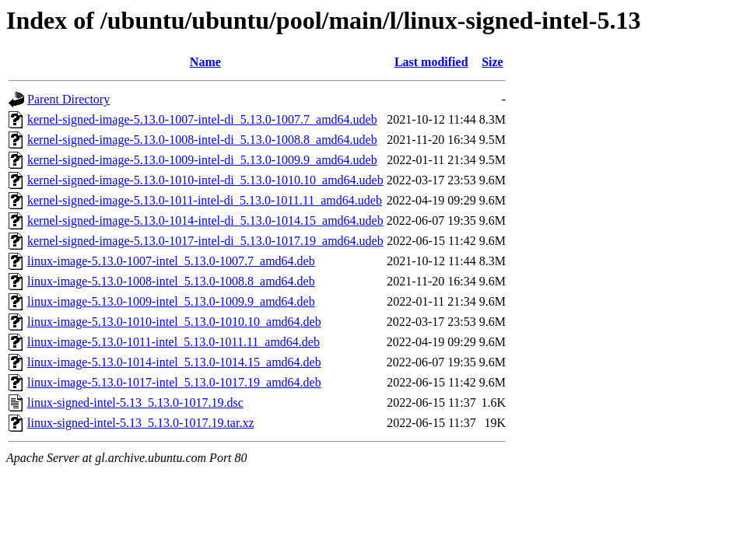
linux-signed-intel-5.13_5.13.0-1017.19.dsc (135, 402)
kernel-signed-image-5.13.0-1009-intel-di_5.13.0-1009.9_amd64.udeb (202, 160)
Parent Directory (68, 99)
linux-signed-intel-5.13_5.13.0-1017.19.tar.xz (141, 423)
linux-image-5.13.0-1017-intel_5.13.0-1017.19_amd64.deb (174, 382)
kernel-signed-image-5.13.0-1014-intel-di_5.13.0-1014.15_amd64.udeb (205, 220)
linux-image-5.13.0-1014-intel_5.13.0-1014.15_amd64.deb (174, 362)
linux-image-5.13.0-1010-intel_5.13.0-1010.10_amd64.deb (174, 322)
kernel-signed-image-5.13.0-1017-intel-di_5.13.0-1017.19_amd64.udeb (205, 241)
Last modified (431, 62)
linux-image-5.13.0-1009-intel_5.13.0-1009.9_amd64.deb (171, 301)
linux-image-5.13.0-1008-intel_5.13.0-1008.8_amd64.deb (171, 281)
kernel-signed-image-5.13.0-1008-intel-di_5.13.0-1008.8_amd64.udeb (202, 140)
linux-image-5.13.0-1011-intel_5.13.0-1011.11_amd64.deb (173, 342)
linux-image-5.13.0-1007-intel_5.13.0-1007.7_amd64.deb (171, 261)
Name (205, 62)
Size (492, 62)
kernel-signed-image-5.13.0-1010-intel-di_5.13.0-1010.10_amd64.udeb (205, 180)
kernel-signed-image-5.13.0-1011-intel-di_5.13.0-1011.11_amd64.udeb (205, 200)
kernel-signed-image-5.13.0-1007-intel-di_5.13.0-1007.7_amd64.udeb (202, 119)
